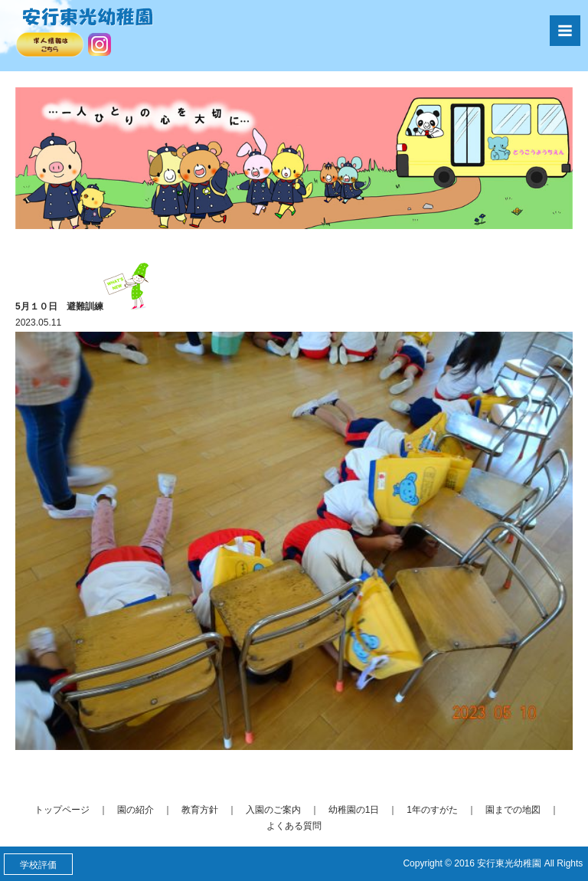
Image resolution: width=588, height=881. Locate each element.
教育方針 (200, 810)
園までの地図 (513, 810)
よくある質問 (294, 826)
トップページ (62, 810)
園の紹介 (136, 810)
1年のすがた (432, 810)
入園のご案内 (273, 810)
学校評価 (38, 865)
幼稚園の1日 (354, 810)
